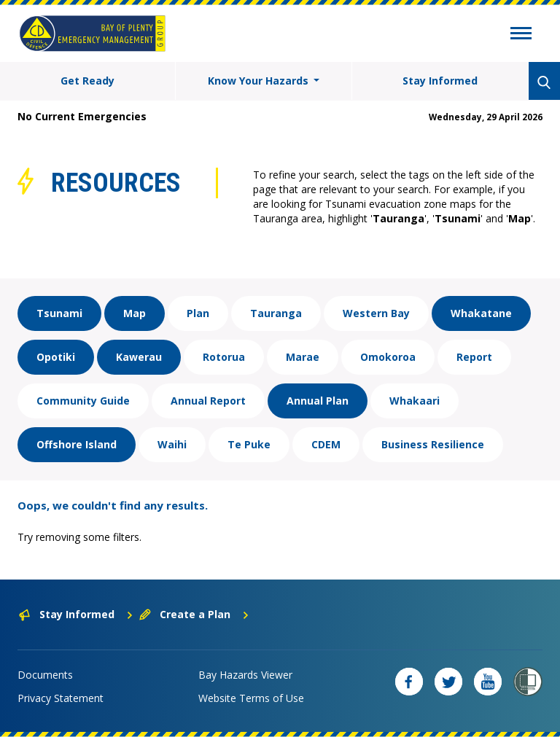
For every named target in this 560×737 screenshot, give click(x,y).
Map (135, 313)
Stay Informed (440, 81)
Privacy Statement (61, 698)
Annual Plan (318, 401)
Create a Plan (194, 614)
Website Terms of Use (251, 698)
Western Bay (376, 313)
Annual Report (208, 401)
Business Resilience (433, 444)
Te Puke (249, 444)
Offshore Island (77, 444)
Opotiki (56, 357)
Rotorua (224, 357)
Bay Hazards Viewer (245, 675)
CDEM (326, 444)
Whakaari (415, 401)
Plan (198, 313)
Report (474, 357)
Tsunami (59, 313)
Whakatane (481, 313)
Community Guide (83, 401)
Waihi (172, 444)
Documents (45, 675)
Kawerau (139, 357)
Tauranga (276, 313)
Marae (303, 357)
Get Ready (87, 81)
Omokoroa (388, 357)
